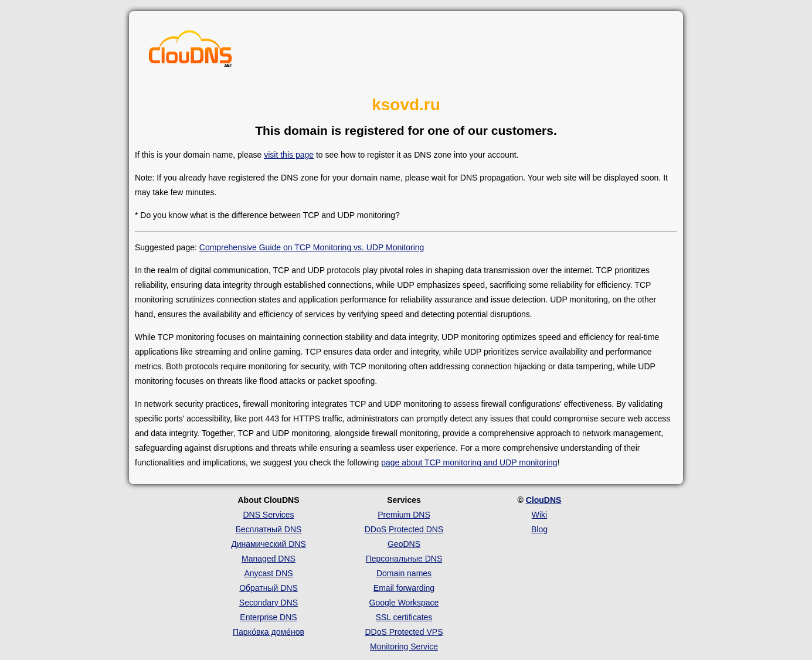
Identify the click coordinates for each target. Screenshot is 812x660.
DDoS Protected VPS (404, 632)
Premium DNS (404, 515)
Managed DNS (269, 559)
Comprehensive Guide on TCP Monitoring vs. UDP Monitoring (312, 247)
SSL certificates (404, 617)
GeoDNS (404, 544)
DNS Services (268, 515)
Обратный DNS (269, 588)
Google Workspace (404, 603)
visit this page (289, 155)
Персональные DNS (404, 559)
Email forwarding (404, 588)
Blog (539, 529)
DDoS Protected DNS (404, 529)
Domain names (404, 573)
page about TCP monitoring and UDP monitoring (469, 462)
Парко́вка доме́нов (269, 632)
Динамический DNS (269, 544)
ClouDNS (544, 500)
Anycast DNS (268, 573)
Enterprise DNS (268, 617)
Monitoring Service (404, 647)
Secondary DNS (269, 603)
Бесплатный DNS (269, 529)
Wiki (539, 515)
